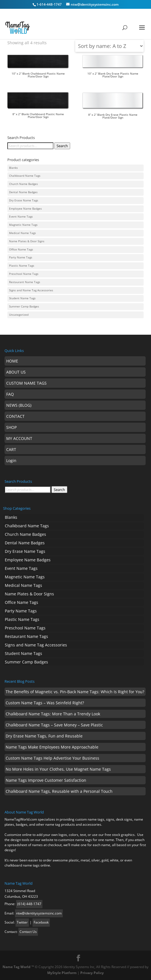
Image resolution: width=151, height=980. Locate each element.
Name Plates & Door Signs (27, 241)
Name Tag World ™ (18, 967)
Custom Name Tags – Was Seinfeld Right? (45, 703)
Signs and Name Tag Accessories (31, 290)
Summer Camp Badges (24, 306)
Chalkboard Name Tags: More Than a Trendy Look (53, 714)
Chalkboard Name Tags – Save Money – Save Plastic (54, 725)
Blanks (13, 168)
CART (11, 449)
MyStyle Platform (62, 973)
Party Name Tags (21, 257)
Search (62, 146)
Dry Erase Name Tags (24, 200)
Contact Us (28, 932)
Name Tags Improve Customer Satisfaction (46, 780)
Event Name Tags (21, 217)
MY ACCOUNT (19, 438)
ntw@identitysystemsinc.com (39, 913)
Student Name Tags (22, 298)
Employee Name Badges (25, 209)
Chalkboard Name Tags (25, 176)
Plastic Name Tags (22, 266)
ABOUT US (16, 372)
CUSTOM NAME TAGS (26, 383)
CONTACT (15, 416)
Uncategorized (19, 315)
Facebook (41, 922)
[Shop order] (109, 46)
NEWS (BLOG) (19, 405)
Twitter (22, 922)
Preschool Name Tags (24, 274)
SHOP (11, 427)
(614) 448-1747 (29, 904)
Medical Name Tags (22, 233)
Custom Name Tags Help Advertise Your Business (52, 758)
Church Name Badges (23, 184)
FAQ (10, 394)
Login (11, 461)
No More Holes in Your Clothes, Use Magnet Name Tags (58, 769)
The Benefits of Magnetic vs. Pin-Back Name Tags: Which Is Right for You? (75, 692)
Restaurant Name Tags (25, 282)
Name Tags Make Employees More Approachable (52, 747)
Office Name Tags (21, 249)
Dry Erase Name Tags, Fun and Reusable (44, 736)
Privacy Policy (92, 973)
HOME (12, 361)
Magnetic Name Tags (23, 225)
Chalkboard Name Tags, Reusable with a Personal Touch (59, 791)
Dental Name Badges (23, 192)
